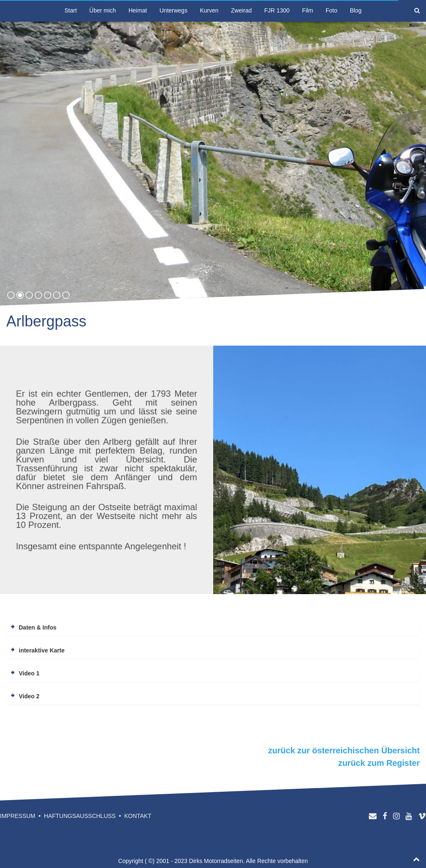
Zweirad (242, 10)
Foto (331, 10)
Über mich (103, 10)
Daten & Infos (38, 627)
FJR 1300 (277, 10)
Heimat (138, 10)
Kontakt (138, 816)
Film (308, 10)
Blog (355, 10)
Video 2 (29, 696)
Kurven (209, 10)
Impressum (18, 816)
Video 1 (29, 673)
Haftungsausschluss (80, 816)
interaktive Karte (42, 650)
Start (71, 10)
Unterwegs (173, 10)
